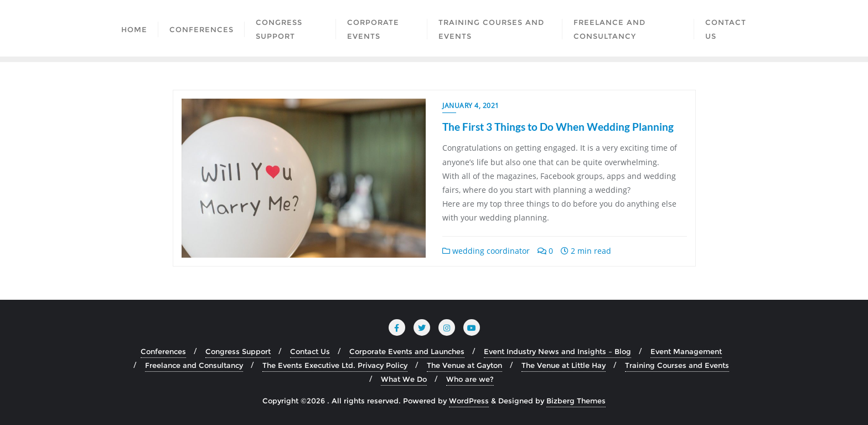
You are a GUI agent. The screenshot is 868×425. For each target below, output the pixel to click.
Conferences (163, 351)
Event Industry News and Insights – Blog (557, 351)
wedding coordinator (486, 251)
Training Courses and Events (677, 365)
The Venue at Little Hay (564, 365)
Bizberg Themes (576, 401)
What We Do (404, 379)
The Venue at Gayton (464, 365)
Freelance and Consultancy (194, 365)
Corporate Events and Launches (407, 351)
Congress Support (238, 351)
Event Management (686, 351)
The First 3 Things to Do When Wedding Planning (558, 127)
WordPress (469, 401)
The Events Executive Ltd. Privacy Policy (335, 365)
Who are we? (470, 379)
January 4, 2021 (471, 106)
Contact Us (310, 351)
